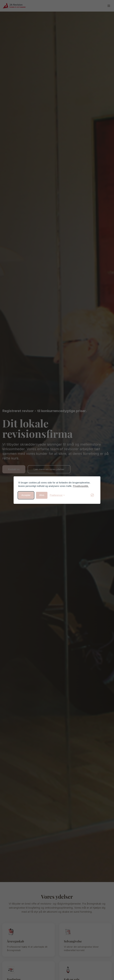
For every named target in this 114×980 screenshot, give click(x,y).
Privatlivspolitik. (81, 486)
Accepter (26, 495)
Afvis (42, 495)
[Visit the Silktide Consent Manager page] (92, 495)
